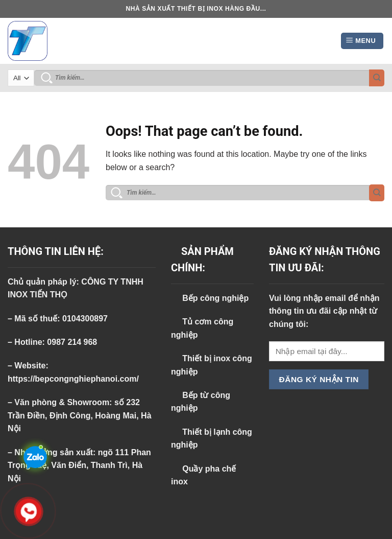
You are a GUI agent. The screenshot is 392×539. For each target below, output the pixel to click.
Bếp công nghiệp (210, 298)
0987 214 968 (72, 342)
